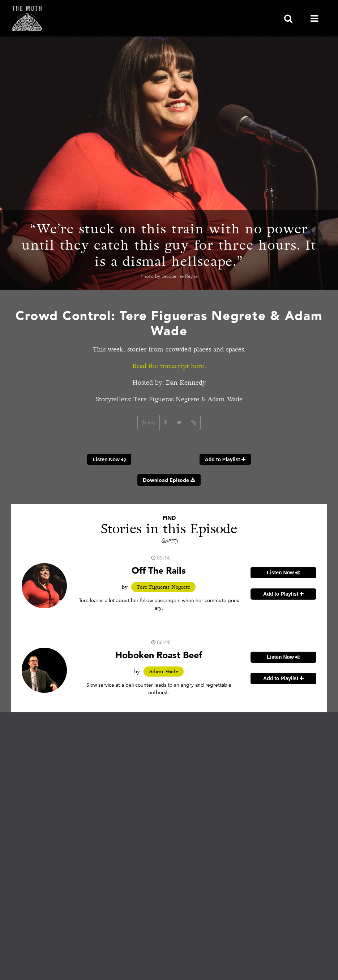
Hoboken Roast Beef (159, 655)
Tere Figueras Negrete (163, 587)
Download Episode (169, 480)
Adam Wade (164, 672)
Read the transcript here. (169, 366)
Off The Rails (159, 570)
